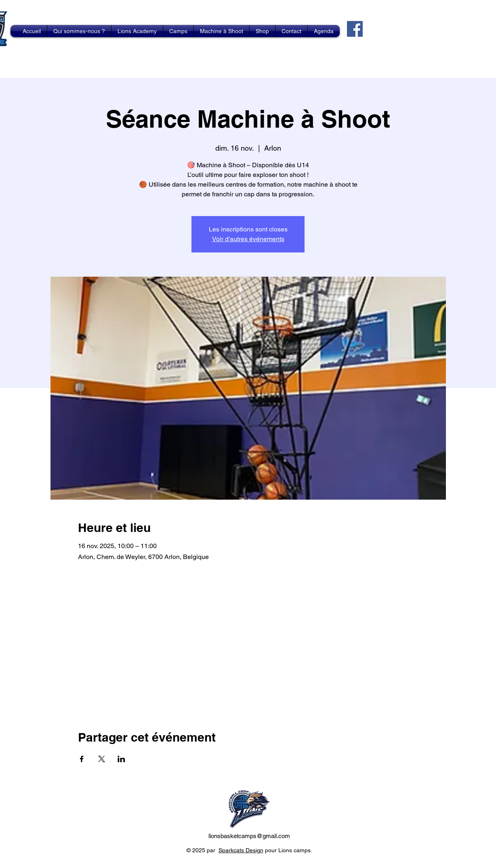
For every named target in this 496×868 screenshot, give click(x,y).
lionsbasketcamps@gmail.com (249, 836)
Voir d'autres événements (248, 239)
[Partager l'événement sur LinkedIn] (121, 759)
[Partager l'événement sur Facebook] (82, 759)
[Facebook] (355, 29)
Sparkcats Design (241, 850)
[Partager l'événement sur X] (102, 759)
